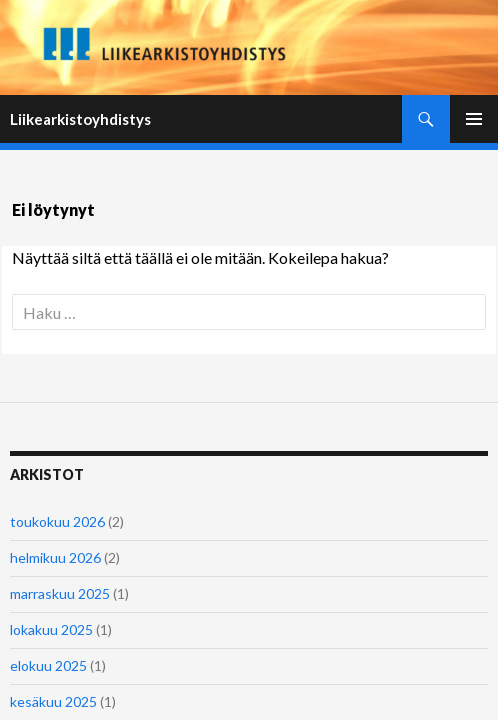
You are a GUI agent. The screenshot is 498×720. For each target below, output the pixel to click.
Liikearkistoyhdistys (80, 119)
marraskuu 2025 (60, 593)
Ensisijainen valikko (474, 119)
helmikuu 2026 (55, 557)
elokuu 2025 (48, 665)
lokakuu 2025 (51, 629)
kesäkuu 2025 (53, 701)
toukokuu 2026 (57, 521)
